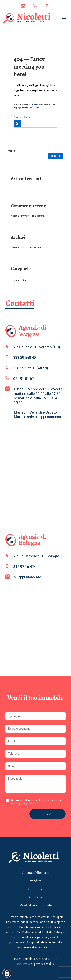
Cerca (12, 151)
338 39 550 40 (25, 358)
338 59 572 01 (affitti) (31, 368)
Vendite (35, 881)
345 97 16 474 (47, 6)
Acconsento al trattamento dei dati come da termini (36, 802)
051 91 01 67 (35, 6)
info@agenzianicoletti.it (23, 6)
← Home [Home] (33, 104)
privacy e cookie (44, 964)
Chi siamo (35, 889)
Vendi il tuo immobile (36, 905)
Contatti (36, 897)
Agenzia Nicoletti (36, 873)
